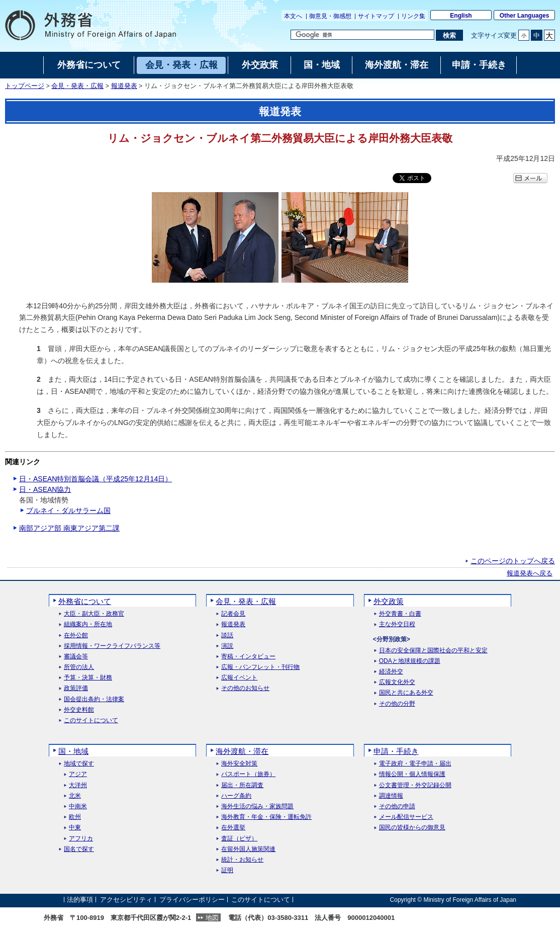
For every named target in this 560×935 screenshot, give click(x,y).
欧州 (75, 817)
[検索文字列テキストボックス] (362, 35)
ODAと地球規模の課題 (410, 661)
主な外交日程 (397, 624)
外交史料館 (79, 710)
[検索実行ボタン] (449, 35)
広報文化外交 (397, 682)
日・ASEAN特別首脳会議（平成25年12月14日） (96, 479)
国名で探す (79, 849)
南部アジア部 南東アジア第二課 (69, 528)
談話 (227, 635)
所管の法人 (79, 667)
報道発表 (124, 86)
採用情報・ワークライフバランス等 (112, 646)
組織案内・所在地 (88, 624)
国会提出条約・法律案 (94, 699)
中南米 (78, 806)
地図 (212, 918)
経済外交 (391, 672)
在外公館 (76, 635)
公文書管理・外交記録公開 (415, 785)
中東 (75, 828)
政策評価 (76, 688)
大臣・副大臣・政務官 (94, 614)
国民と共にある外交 (406, 693)
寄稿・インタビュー (248, 657)
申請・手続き (396, 751)
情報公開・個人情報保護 (412, 774)
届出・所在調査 (242, 785)
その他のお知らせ (245, 688)
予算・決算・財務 (88, 678)
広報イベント (239, 678)
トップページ (25, 86)
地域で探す (79, 764)
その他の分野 (397, 704)
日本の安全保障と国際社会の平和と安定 (433, 651)
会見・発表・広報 (77, 86)
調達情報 (391, 796)
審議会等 (76, 657)
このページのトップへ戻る (513, 561)
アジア (78, 774)
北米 (75, 796)
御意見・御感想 (330, 16)
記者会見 (233, 614)
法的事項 (80, 900)
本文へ (293, 16)
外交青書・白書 (400, 614)
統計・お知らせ (242, 860)
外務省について (85, 601)
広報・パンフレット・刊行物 (260, 667)
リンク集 (413, 16)
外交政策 (389, 601)
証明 (227, 870)
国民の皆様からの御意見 (412, 828)
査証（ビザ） (239, 839)
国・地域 (73, 751)
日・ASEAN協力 (45, 489)
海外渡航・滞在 (242, 751)
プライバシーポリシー (192, 900)
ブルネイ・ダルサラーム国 (68, 511)
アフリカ (81, 839)
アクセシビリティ (126, 900)
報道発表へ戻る (530, 573)
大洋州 (78, 785)
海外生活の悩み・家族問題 (257, 806)
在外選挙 (233, 828)
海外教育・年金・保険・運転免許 (266, 817)
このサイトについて (91, 720)
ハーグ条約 (236, 796)
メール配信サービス (406, 817)
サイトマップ (376, 16)
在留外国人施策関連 (248, 849)
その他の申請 (397, 806)
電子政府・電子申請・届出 (415, 764)
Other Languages (525, 16)
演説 (227, 646)
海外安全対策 (239, 764)
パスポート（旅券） (248, 774)
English (461, 16)
